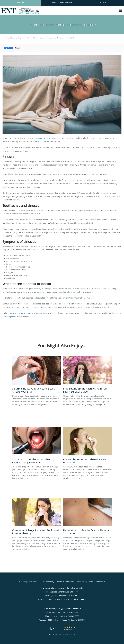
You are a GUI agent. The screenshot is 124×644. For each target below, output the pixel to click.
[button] (62, 3)
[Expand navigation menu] (121, 11)
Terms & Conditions (65, 582)
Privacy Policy (48, 582)
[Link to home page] (20, 11)
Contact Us (101, 582)
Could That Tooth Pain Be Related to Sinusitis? (57, 38)
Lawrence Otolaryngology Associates (16, 38)
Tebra (73, 635)
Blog (35, 38)
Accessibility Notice (85, 582)
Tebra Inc (36, 582)
